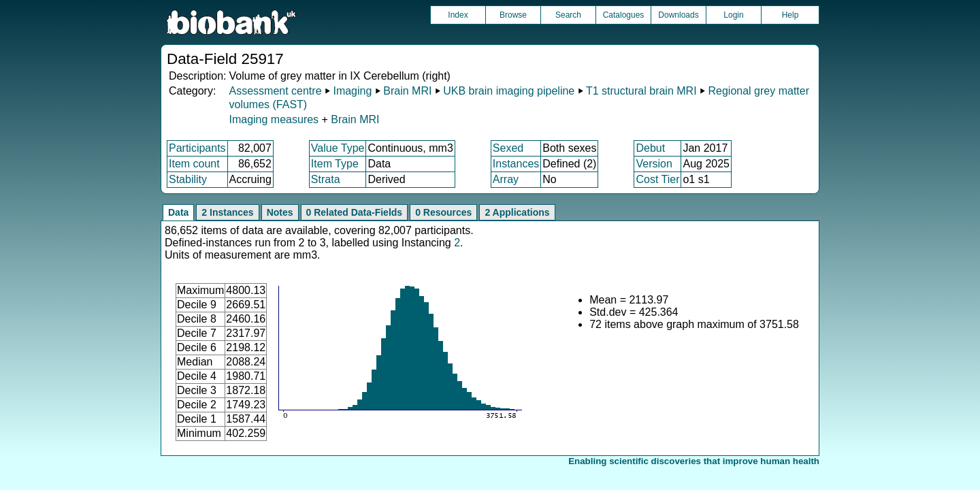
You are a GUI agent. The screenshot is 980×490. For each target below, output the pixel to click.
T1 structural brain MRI (641, 91)
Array (506, 179)
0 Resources (443, 212)
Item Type (335, 164)
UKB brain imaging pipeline (509, 91)
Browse (513, 15)
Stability (188, 179)
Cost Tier (657, 179)
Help (790, 15)
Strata (326, 179)
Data (178, 212)
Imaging (352, 91)
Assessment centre (275, 91)
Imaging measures (275, 119)
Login (733, 15)
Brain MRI (407, 91)
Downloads (678, 15)
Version (654, 164)
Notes (280, 212)
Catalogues (624, 15)
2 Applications (517, 212)
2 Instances (227, 212)
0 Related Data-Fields (355, 212)
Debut (650, 148)
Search (568, 15)
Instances (516, 164)
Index (458, 15)
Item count (194, 164)
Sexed (508, 148)
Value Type (338, 148)
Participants (197, 148)
